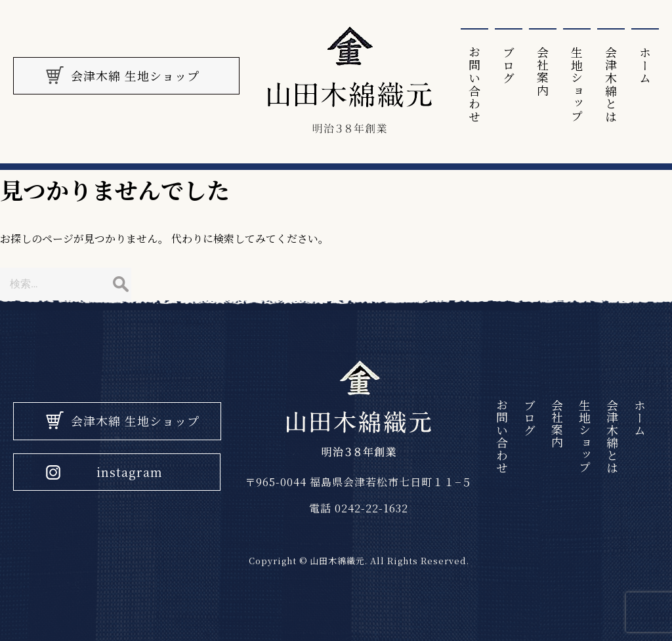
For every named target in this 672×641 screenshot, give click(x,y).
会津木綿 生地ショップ (135, 421)
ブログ (509, 65)
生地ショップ (577, 84)
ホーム (645, 65)
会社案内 (543, 72)
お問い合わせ (474, 84)
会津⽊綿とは (611, 84)
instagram (130, 472)
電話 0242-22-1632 (359, 508)
